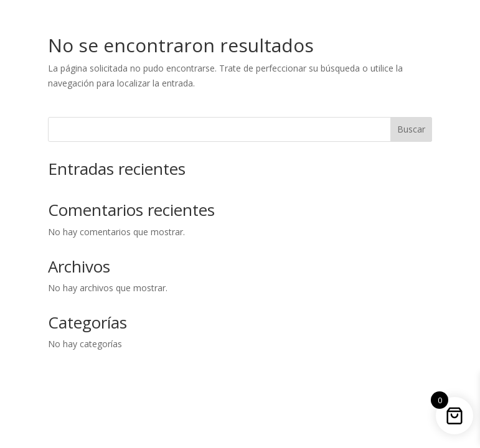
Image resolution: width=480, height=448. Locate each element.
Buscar (411, 129)
